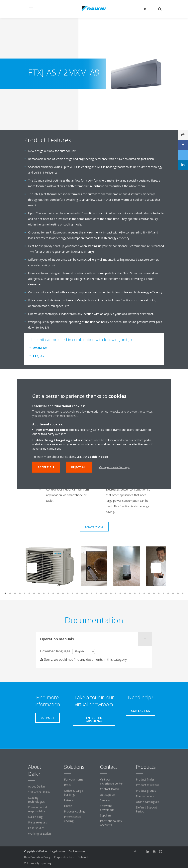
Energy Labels (145, 796)
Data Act (83, 857)
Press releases (38, 822)
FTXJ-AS (39, 356)
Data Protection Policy (37, 857)
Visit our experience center (111, 781)
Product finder (145, 779)
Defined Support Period (146, 809)
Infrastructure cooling (73, 819)
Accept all (46, 467)
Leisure (69, 800)
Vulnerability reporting (38, 863)
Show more (94, 526)
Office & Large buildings (74, 793)
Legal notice (58, 851)
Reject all (79, 467)
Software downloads (107, 808)
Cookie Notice (98, 457)
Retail (68, 785)
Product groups (146, 791)
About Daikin (36, 786)
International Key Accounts (111, 823)
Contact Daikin (109, 789)
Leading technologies (36, 800)
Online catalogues (147, 802)
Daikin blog (35, 817)
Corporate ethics (64, 857)
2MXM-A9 (40, 348)
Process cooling (74, 811)
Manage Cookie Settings (114, 467)
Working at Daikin (40, 834)
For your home (74, 779)
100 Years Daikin (39, 792)
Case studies (36, 828)
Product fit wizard (147, 785)
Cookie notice (77, 851)
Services (105, 800)
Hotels (68, 806)
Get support (108, 795)
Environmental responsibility (37, 809)
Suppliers (106, 815)
